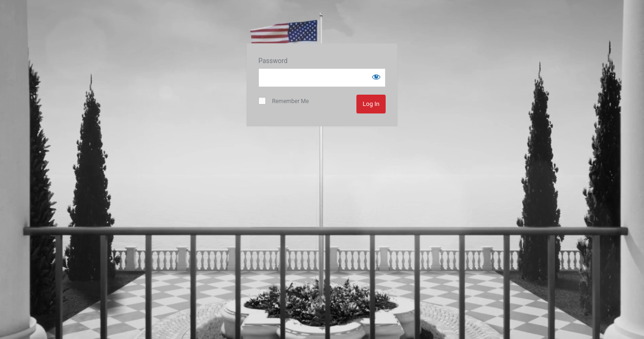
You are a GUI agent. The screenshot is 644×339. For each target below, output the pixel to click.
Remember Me (284, 101)
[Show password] (376, 77)
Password (273, 61)
